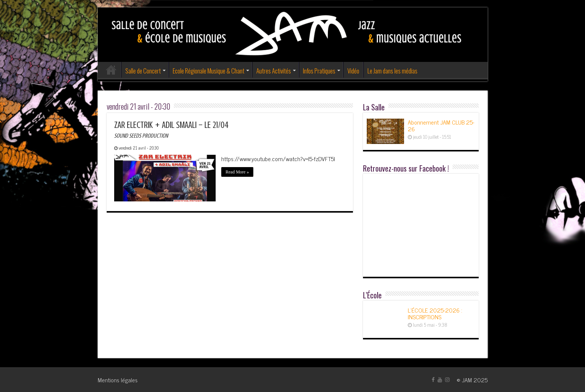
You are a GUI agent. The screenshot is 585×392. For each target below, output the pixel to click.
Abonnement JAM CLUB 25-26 (441, 125)
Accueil (111, 70)
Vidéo (353, 71)
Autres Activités (274, 71)
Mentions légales (118, 380)
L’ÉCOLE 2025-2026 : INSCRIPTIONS (435, 313)
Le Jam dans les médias (392, 71)
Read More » (237, 172)
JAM (467, 380)
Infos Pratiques (319, 71)
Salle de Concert (143, 71)
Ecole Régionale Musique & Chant (209, 71)
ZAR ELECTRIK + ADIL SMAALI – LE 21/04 (171, 130)
